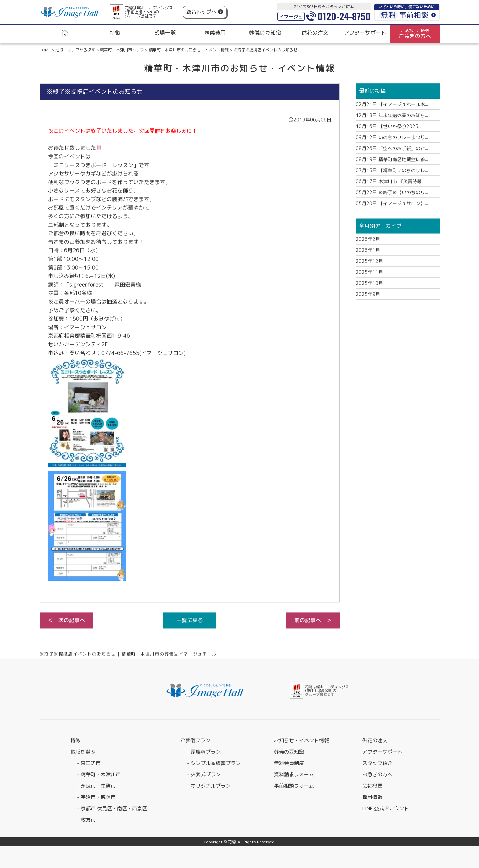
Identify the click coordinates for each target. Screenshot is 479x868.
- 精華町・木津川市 (99, 774)
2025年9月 (368, 294)
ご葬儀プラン (195, 740)
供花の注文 (375, 740)
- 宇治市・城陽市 (96, 797)
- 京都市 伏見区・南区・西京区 (112, 808)
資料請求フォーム (294, 774)
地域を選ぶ (83, 752)
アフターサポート (382, 752)
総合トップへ (201, 12)
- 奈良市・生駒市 (96, 786)
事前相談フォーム (294, 786)
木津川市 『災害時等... (390, 181)
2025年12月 (369, 261)
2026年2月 (368, 239)
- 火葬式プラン (204, 774)
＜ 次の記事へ (66, 620)
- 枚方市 (86, 820)
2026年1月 (368, 250)
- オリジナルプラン (209, 786)
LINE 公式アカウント (386, 808)
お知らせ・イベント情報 (301, 740)
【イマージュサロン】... (392, 203)
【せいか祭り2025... (388, 126)
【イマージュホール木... (392, 104)
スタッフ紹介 (377, 763)
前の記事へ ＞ (313, 620)
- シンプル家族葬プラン (214, 763)
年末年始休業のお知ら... (392, 115)
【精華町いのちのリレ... (392, 170)
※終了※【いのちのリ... (392, 192)
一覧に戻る (190, 620)
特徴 (75, 740)
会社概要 (372, 786)
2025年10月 (369, 283)
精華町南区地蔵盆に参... (392, 159)
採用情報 (372, 797)
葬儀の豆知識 (289, 752)
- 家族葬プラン (204, 752)
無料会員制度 (289, 763)
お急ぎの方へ (377, 774)
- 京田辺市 (89, 763)
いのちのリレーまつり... (392, 137)
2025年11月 (369, 272)
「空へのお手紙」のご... (392, 148)
